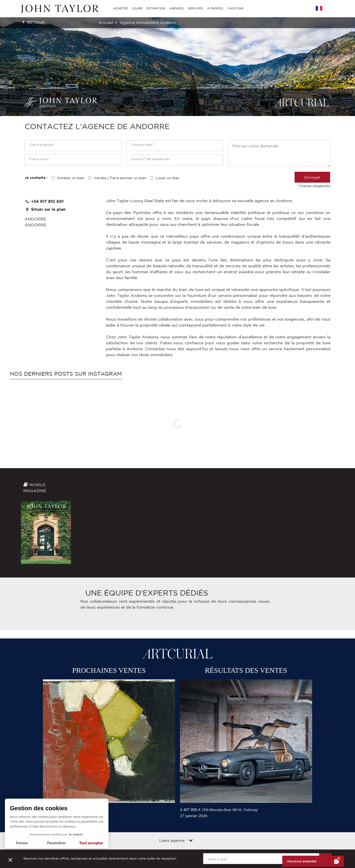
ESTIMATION (156, 8)
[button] (10, 860)
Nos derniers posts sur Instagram (66, 374)
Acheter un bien (71, 178)
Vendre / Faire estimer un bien (120, 178)
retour (36, 22)
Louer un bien (168, 178)
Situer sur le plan (45, 209)
